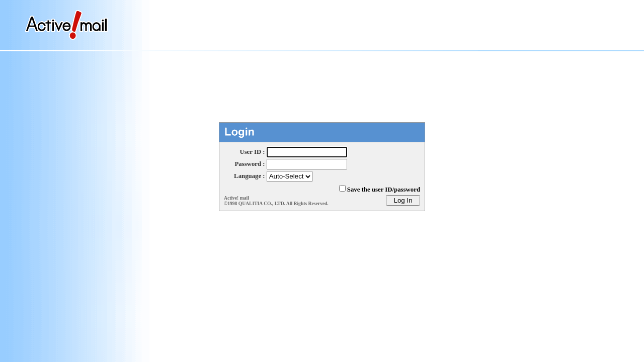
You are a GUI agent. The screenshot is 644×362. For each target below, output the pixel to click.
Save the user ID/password (384, 190)
